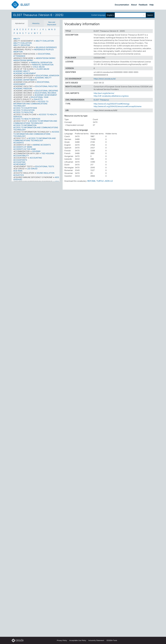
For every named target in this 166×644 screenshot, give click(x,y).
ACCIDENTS (19, 143)
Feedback (143, 5)
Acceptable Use (78, 640)
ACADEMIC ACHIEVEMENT (25, 73)
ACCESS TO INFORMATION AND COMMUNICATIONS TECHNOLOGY (36, 129)
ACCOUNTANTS (20, 160)
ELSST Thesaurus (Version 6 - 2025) (38, 15)
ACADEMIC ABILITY (22, 71)
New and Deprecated (52, 23)
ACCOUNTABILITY (21, 156)
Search (150, 15)
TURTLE (100, 181)
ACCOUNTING (19, 162)
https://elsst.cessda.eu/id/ (105, 79)
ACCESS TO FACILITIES (23, 112)
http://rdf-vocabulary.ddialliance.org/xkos (111, 96)
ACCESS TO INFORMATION (25, 125)
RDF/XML (92, 181)
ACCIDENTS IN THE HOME (25, 149)
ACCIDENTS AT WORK (23, 147)
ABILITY (17, 39)
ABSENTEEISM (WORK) (23, 60)
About (134, 5)
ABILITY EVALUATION (22, 43)
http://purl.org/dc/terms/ (104, 93)
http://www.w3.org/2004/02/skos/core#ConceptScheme (118, 106)
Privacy (62, 640)
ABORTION (18, 52)
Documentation (122, 5)
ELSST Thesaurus (101, 100)
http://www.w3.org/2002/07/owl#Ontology (112, 104)
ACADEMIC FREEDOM (23, 88)
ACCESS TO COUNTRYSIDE (25, 108)
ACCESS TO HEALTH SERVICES (27, 119)
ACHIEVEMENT (20, 164)
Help (152, 5)
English (110, 15)
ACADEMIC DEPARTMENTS (25, 80)
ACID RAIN (18, 171)
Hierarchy (36, 23)
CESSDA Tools (112, 640)
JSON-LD (109, 181)
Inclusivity (96, 640)
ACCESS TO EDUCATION (24, 110)
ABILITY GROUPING (22, 45)
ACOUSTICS (19, 175)
